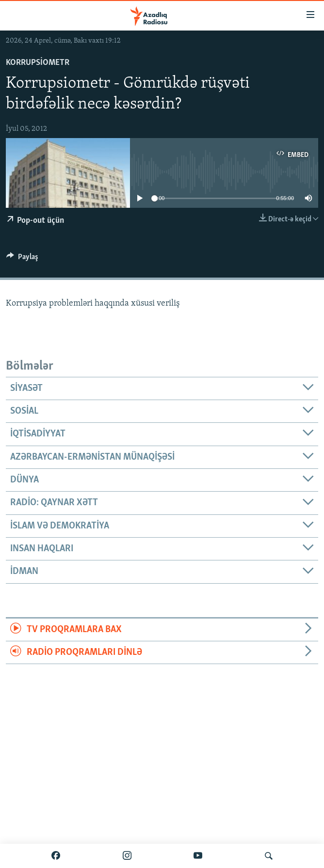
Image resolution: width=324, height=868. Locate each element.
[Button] (22, 259)
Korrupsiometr (38, 63)
